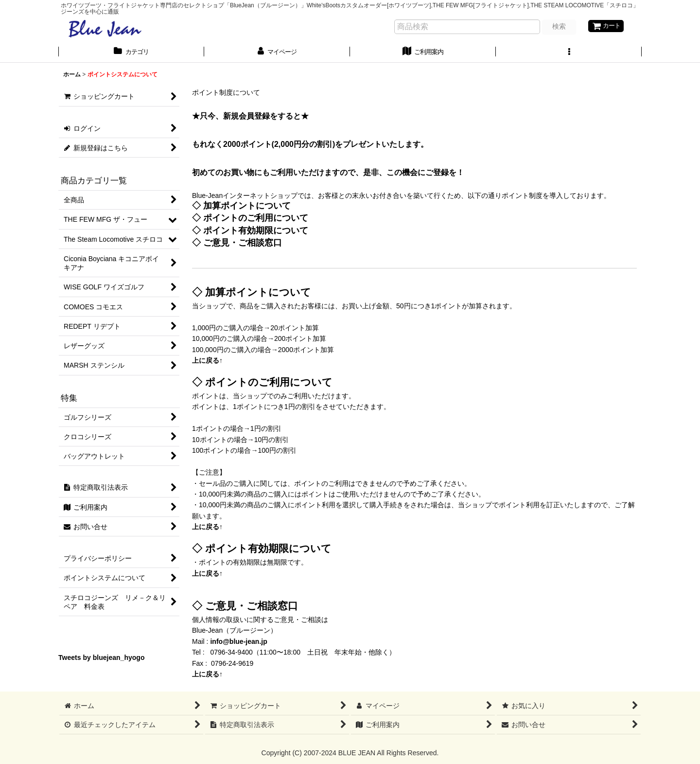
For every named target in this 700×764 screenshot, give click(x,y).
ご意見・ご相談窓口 (243, 244)
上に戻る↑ (207, 362)
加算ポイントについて (247, 207)
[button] (569, 53)
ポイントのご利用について (256, 219)
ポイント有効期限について (256, 232)
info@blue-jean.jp (238, 643)
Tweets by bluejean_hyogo (102, 659)
